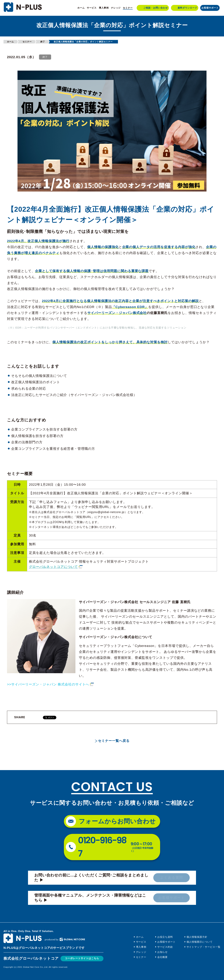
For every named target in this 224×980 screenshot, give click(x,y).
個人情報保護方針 (197, 937)
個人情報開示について (200, 942)
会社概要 (163, 957)
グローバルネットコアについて (53, 567)
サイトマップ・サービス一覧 (204, 947)
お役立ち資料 (165, 937)
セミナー (128, 8)
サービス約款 (165, 947)
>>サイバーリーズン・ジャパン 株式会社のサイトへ (48, 684)
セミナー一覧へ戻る (114, 741)
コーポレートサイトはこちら (83, 958)
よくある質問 (171, 878)
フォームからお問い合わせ (117, 821)
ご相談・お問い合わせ (156, 8)
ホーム (81, 8)
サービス (92, 8)
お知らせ (163, 952)
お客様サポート (210, 8)
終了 (43, 42)
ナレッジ (116, 8)
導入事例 (104, 8)
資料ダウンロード (187, 8)
